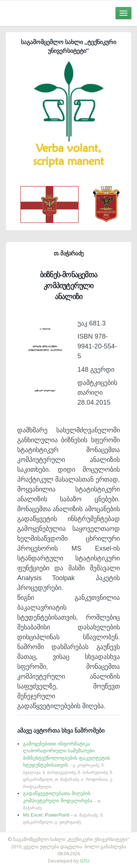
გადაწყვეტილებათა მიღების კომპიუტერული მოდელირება (62, 800)
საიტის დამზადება (90, 836)
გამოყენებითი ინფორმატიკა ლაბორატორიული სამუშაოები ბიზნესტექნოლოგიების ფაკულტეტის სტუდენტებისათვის (68, 765)
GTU (85, 861)
